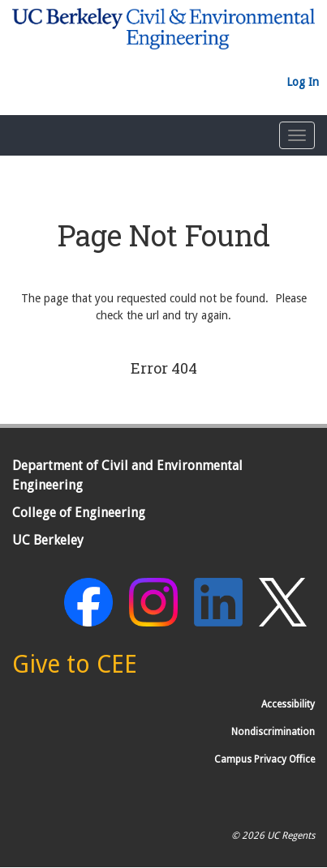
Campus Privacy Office (265, 759)
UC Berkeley (48, 540)
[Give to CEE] (75, 669)
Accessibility (288, 704)
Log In (303, 82)
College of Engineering (79, 513)
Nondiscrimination (273, 732)
